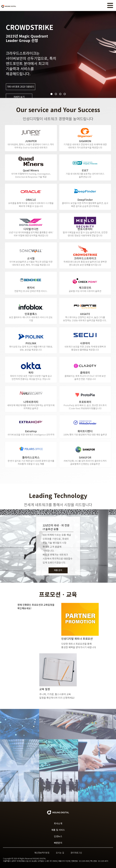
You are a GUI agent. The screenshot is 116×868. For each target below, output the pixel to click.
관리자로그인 (76, 853)
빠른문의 (58, 843)
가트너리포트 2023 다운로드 (21, 87)
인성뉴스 (58, 836)
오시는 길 (60, 853)
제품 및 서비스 (58, 830)
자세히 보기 (19, 97)
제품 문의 (58, 570)
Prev (4, 55)
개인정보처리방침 (42, 853)
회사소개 (58, 823)
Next (112, 55)
